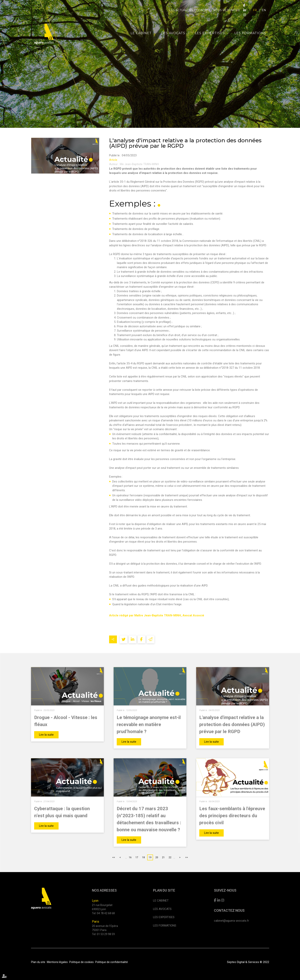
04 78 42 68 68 (106, 913)
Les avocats (173, 33)
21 (163, 857)
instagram (245, 15)
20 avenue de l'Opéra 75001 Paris (105, 928)
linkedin (245, 10)
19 (150, 857)
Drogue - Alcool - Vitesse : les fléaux (66, 721)
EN (264, 10)
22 (170, 857)
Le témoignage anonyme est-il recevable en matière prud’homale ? (149, 725)
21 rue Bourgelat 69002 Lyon (102, 907)
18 (143, 857)
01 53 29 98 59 (106, 934)
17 (137, 857)
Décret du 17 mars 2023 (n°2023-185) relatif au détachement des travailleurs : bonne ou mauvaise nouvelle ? (149, 819)
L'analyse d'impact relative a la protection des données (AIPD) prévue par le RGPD (232, 725)
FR (255, 10)
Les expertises (210, 33)
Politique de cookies (81, 962)
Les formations (250, 33)
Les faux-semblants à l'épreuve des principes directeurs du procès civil (232, 816)
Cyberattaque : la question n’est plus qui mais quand (62, 812)
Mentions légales (57, 962)
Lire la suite (46, 735)
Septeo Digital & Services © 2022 (248, 962)
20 (157, 857)
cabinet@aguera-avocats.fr (231, 921)
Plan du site (38, 962)
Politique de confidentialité (112, 962)
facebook (244, 5)
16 (130, 857)
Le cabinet (141, 33)
